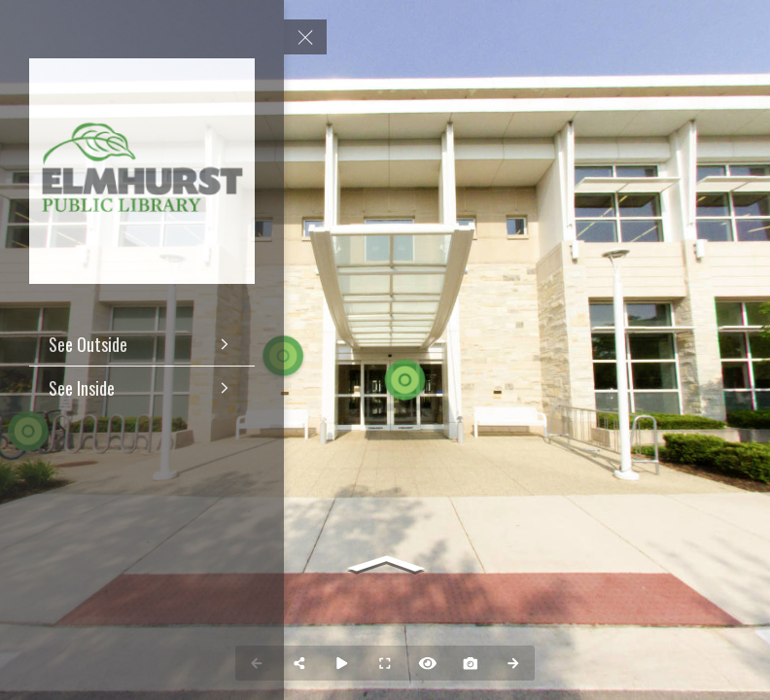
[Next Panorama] (513, 663)
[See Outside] (142, 344)
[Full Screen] (385, 663)
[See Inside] (142, 388)
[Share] (299, 663)
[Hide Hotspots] (428, 663)
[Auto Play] (342, 663)
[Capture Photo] (471, 663)
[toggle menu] (305, 37)
